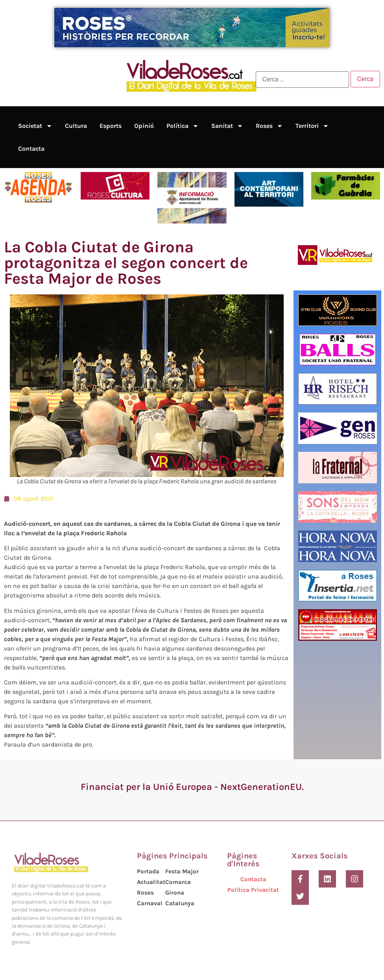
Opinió (144, 126)
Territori (312, 126)
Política (183, 126)
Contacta (31, 149)
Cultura (76, 126)
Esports (111, 126)
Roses (269, 126)
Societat (35, 126)
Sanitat (227, 126)
